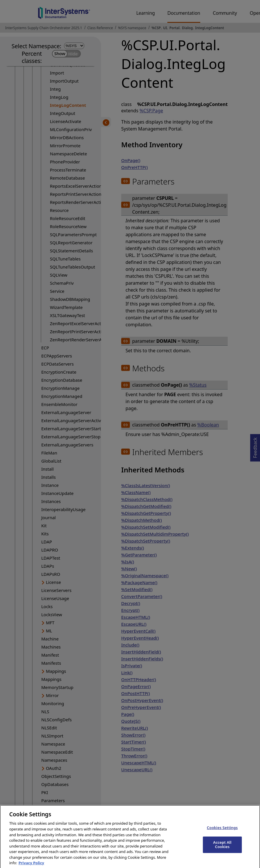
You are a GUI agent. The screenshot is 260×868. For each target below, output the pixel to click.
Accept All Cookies (222, 849)
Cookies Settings (222, 832)
